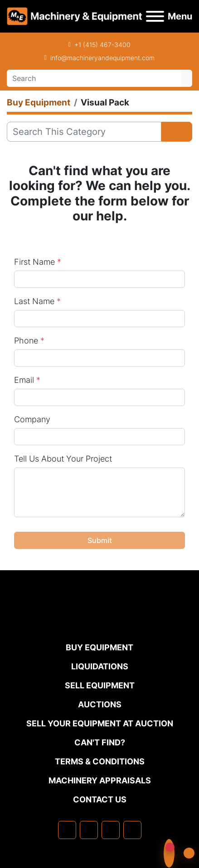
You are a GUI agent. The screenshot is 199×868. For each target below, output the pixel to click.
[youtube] (132, 830)
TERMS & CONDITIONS (100, 761)
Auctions (100, 704)
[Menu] (155, 16)
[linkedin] (89, 830)
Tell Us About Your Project (63, 459)
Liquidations (100, 666)
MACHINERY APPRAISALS (100, 780)
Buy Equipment (99, 647)
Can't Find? (100, 742)
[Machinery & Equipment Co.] (100, 623)
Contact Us (100, 799)
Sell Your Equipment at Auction (100, 723)
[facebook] (67, 830)
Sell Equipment (100, 685)
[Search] (94, 78)
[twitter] (111, 830)
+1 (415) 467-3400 (102, 45)
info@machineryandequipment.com (102, 58)
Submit (100, 540)
